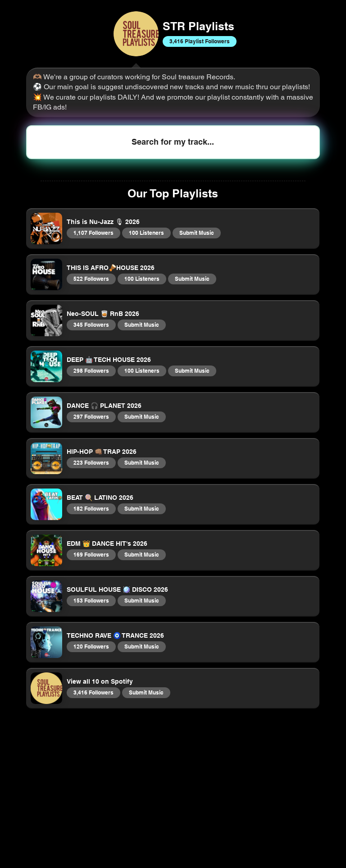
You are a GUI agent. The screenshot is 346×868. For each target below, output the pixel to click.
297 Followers (91, 416)
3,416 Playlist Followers (199, 41)
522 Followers (91, 279)
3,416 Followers (93, 692)
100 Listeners (146, 233)
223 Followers (91, 462)
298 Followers (91, 370)
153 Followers (91, 600)
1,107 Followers (93, 233)
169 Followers (91, 554)
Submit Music (196, 233)
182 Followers (91, 508)
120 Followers (91, 646)
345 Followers (91, 324)
